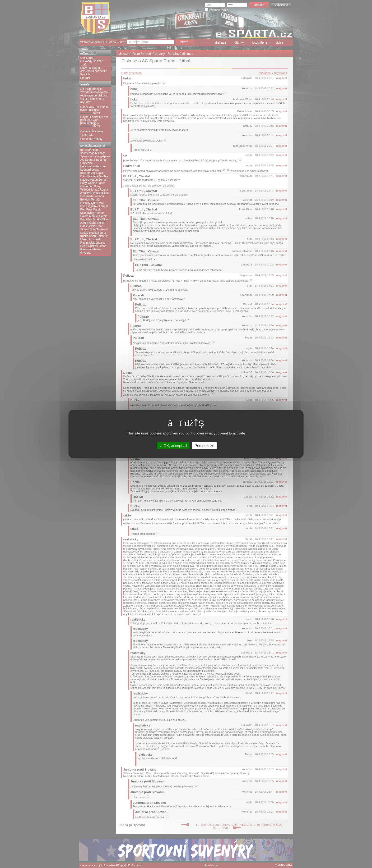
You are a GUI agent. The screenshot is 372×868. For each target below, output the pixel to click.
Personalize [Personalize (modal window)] (205, 446)
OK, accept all (173, 446)
